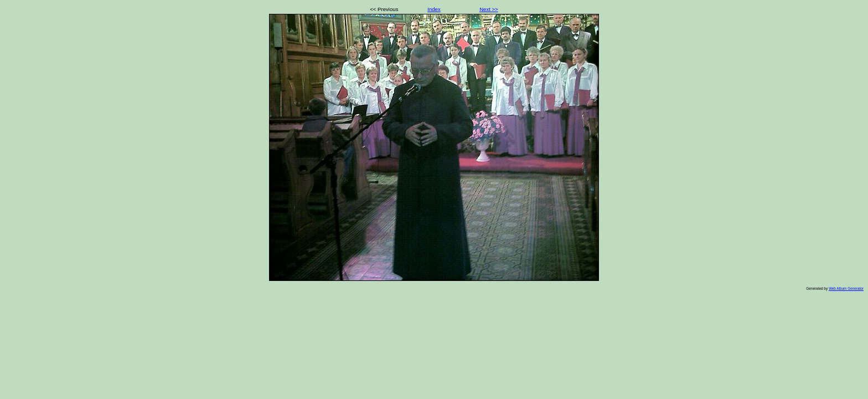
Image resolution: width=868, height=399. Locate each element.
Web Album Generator (846, 288)
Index (434, 9)
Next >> (489, 9)
